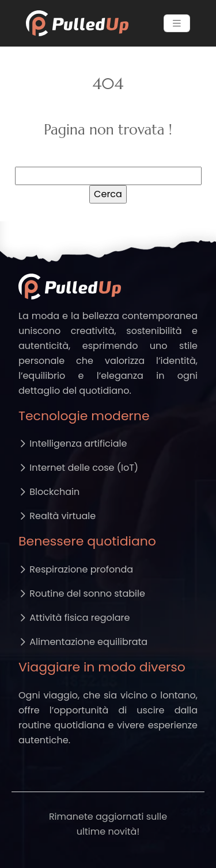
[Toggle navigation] (177, 23)
